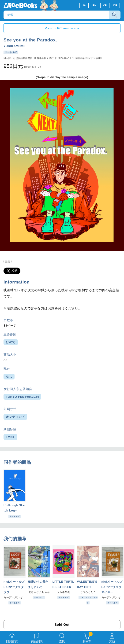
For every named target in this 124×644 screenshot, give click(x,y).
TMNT (10, 437)
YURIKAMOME (15, 46)
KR (105, 5)
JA (84, 5)
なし (9, 377)
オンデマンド (15, 417)
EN (95, 5)
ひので (11, 342)
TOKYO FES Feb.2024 (22, 397)
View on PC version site (62, 28)
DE (115, 5)
